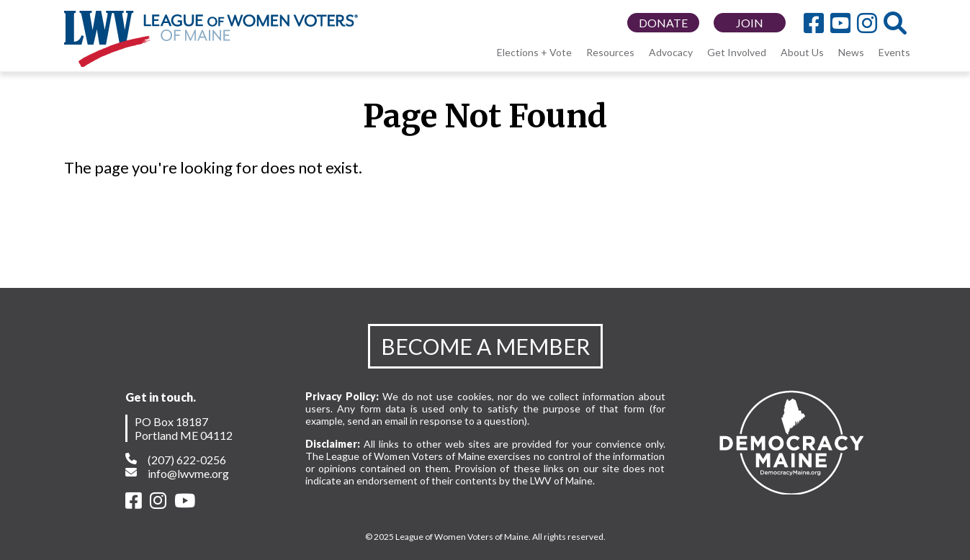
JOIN (750, 23)
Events (894, 52)
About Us (802, 52)
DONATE (663, 23)
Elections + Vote (534, 52)
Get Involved (737, 52)
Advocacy (671, 52)
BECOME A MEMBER (485, 346)
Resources (610, 52)
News (851, 52)
